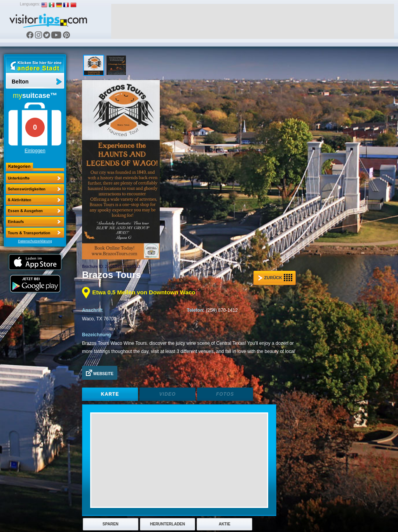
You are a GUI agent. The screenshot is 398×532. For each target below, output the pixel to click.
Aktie (225, 524)
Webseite (100, 373)
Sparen (111, 524)
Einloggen (35, 151)
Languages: (30, 4)
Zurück (275, 278)
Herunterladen (168, 524)
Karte (110, 394)
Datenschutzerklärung (35, 241)
